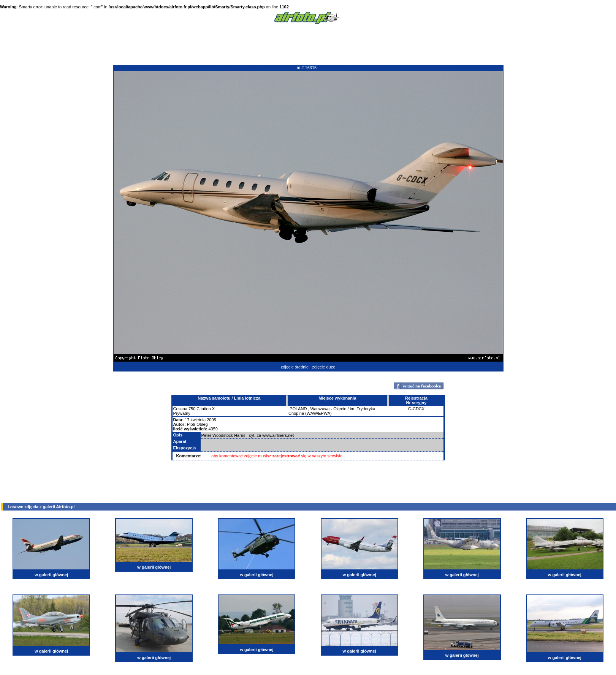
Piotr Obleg (197, 424)
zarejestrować (286, 456)
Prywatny (182, 413)
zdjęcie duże (324, 367)
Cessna (180, 409)
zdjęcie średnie (295, 367)
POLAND (298, 409)
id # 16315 (307, 68)
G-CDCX (416, 409)
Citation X (206, 409)
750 (192, 409)
